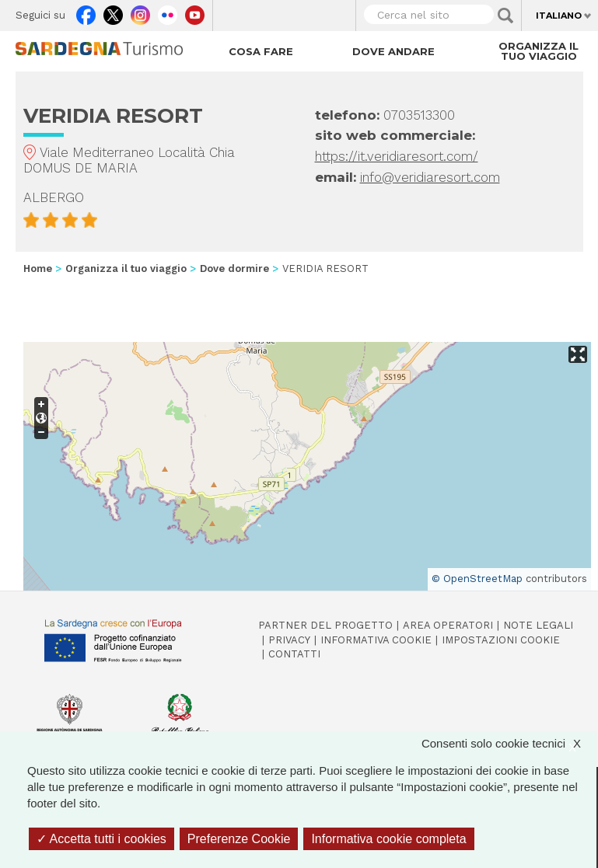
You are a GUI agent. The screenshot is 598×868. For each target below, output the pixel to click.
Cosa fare (261, 51)
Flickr (168, 12)
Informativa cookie (376, 640)
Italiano (559, 16)
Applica (505, 16)
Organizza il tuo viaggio (539, 51)
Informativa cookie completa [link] (388, 839)
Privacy (289, 640)
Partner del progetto (325, 625)
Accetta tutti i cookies (101, 839)
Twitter (113, 12)
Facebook (86, 12)
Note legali (538, 625)
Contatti (294, 654)
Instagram (140, 12)
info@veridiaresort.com (430, 177)
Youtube (195, 12)
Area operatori (448, 625)
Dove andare (393, 51)
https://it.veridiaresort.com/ (397, 156)
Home (38, 268)
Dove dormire (234, 268)
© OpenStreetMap (477, 579)
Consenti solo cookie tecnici (509, 743)
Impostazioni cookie (501, 640)
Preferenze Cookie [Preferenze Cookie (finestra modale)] (239, 839)
